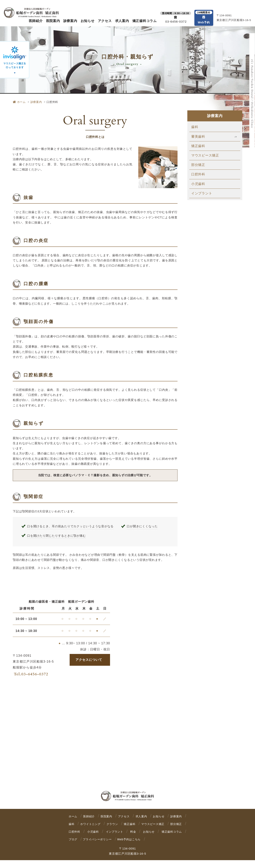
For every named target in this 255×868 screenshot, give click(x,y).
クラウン (151, 824)
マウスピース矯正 (205, 155)
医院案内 (53, 21)
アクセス (105, 21)
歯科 (195, 127)
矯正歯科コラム (145, 21)
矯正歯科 (198, 146)
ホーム (19, 102)
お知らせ (88, 21)
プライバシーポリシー (167, 839)
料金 (72, 839)
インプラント (202, 193)
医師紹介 (36, 21)
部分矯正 (198, 165)
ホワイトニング (122, 824)
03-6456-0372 (35, 674)
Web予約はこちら (81, 847)
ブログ (138, 839)
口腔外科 (198, 174)
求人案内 (122, 21)
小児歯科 (198, 184)
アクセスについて (89, 660)
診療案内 (70, 21)
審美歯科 (198, 137)
